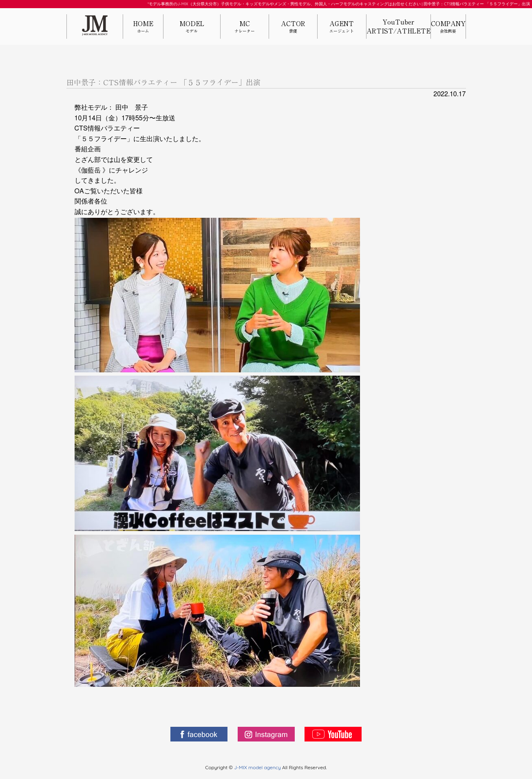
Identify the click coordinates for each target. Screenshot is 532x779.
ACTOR (293, 27)
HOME (143, 27)
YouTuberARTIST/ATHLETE (398, 27)
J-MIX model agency (258, 767)
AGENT (342, 27)
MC (245, 27)
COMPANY (448, 27)
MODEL (192, 27)
